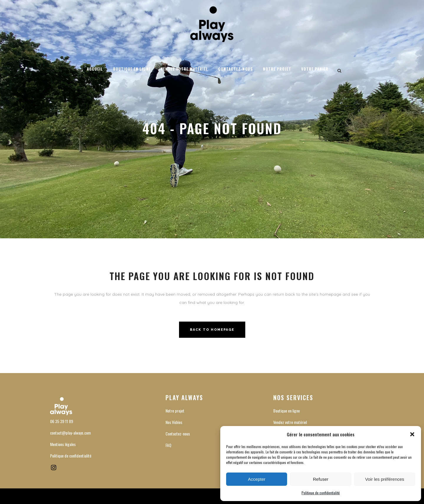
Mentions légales (63, 444)
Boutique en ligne (286, 411)
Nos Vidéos (174, 422)
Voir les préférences (385, 479)
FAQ (168, 445)
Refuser (321, 479)
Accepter (257, 479)
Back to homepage (212, 330)
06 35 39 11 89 (62, 421)
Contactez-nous (178, 434)
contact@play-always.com (70, 433)
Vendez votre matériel (290, 422)
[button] (412, 434)
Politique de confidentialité (321, 493)
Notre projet (175, 411)
